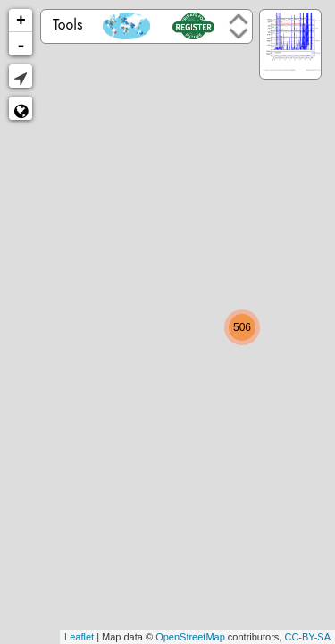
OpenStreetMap (190, 637)
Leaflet (79, 637)
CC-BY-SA (307, 637)
